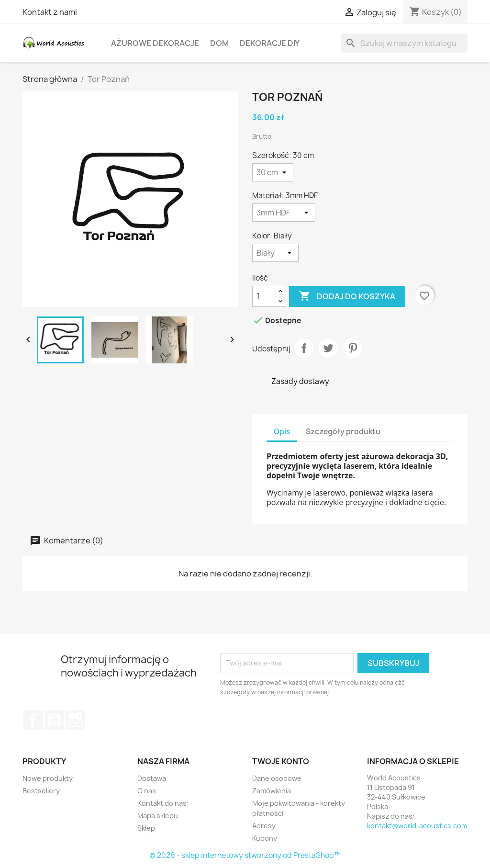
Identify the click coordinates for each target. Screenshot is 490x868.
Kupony (265, 838)
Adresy (264, 826)
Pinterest (353, 348)
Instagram (75, 720)
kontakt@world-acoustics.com (417, 826)
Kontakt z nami (50, 12)
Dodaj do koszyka (347, 296)
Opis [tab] (282, 432)
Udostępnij (304, 348)
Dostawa (152, 778)
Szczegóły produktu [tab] (343, 432)
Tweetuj (328, 348)
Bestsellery (41, 791)
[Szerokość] (273, 172)
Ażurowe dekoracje (155, 43)
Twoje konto (281, 761)
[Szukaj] (404, 43)
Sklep (146, 828)
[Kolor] (275, 253)
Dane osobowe (277, 778)
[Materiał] (284, 213)
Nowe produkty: (49, 778)
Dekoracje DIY (270, 43)
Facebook (33, 720)
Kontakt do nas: (163, 803)
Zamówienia (272, 791)
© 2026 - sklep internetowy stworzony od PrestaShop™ (245, 855)
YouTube (54, 720)
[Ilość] (264, 296)
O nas (147, 791)
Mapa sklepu (158, 816)
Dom (219, 43)
